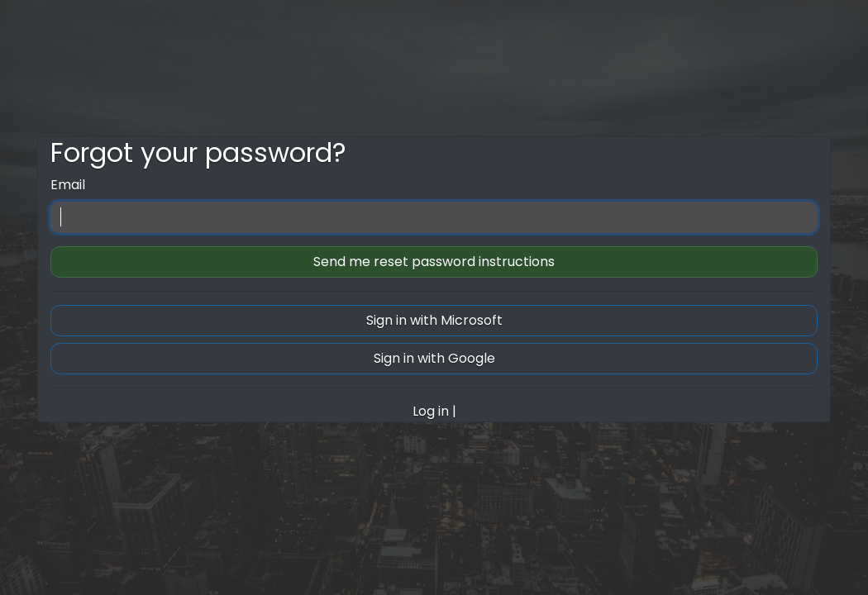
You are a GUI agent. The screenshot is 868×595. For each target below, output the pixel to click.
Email (68, 185)
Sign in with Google (434, 358)
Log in (431, 411)
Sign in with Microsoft (434, 320)
